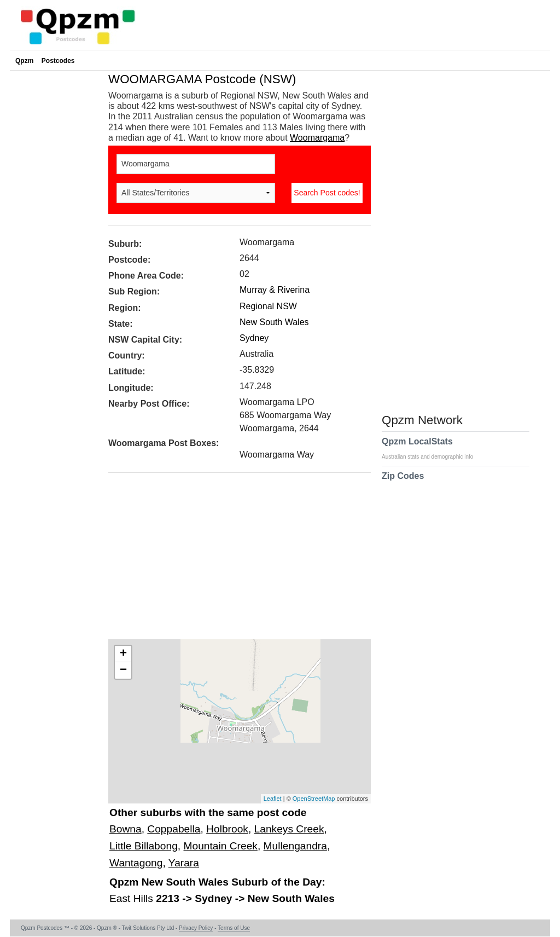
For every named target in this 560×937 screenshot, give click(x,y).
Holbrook (227, 829)
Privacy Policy (196, 928)
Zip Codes (403, 483)
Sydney (254, 338)
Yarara (184, 863)
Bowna (126, 829)
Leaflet (273, 799)
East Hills (133, 898)
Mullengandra (295, 846)
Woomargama (317, 138)
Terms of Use (234, 928)
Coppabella (174, 829)
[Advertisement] (234, 560)
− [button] (123, 670)
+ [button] (123, 654)
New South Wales (274, 322)
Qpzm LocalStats (433, 448)
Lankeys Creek (289, 829)
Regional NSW (268, 306)
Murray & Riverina (275, 290)
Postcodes (58, 61)
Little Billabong (144, 846)
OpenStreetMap (314, 799)
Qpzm (24, 61)
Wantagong (136, 863)
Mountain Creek (220, 846)
